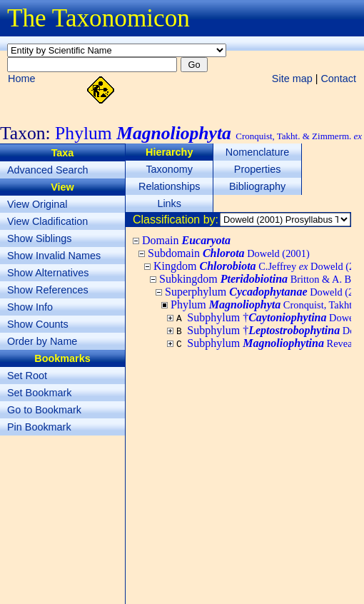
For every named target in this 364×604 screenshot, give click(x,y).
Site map (292, 79)
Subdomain (229, 253)
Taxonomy (169, 169)
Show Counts (38, 324)
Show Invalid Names (54, 256)
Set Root (27, 376)
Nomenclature (258, 152)
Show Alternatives (48, 273)
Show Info (30, 307)
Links (169, 203)
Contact (338, 79)
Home (21, 79)
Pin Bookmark (39, 427)
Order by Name (42, 341)
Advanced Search (48, 170)
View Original (37, 204)
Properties (258, 169)
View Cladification (47, 221)
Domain (186, 240)
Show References (48, 290)
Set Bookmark (39, 393)
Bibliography (257, 186)
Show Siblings (39, 238)
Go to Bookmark (44, 410)
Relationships (169, 186)
